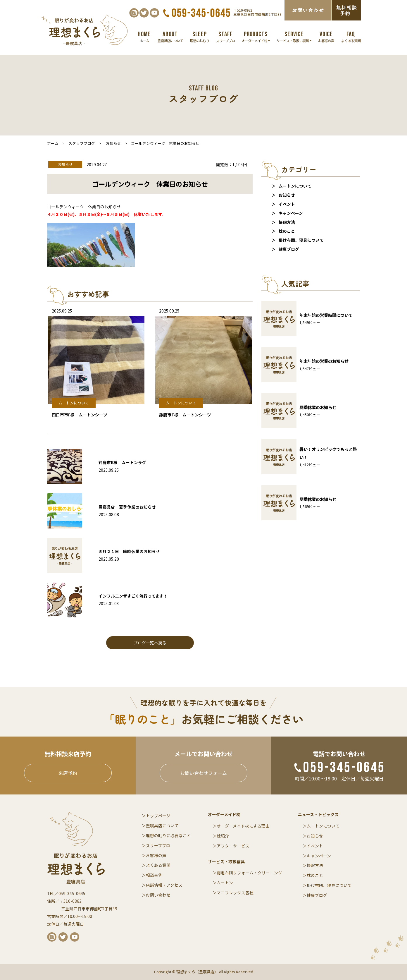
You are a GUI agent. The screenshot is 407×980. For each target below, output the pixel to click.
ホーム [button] (144, 37)
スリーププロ (158, 845)
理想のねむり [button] (199, 37)
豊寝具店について (162, 825)
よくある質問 (158, 865)
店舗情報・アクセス (164, 885)
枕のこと (287, 231)
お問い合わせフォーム (203, 773)
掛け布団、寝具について (301, 240)
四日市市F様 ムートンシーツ (80, 415)
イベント (287, 204)
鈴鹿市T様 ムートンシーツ (185, 415)
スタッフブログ (82, 143)
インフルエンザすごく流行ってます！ (133, 596)
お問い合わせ (158, 895)
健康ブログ (289, 249)
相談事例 (154, 875)
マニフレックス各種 (235, 893)
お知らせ (287, 195)
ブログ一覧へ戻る (150, 643)
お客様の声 (156, 855)
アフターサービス (233, 846)
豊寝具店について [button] (170, 37)
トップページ (158, 816)
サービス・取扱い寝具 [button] (294, 37)
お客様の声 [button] (326, 37)
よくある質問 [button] (351, 37)
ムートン (225, 883)
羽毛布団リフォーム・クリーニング (249, 873)
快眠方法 (287, 222)
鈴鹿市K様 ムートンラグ (122, 462)
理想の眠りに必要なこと (168, 835)
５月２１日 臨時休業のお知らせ (129, 551)
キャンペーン (291, 213)
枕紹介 (223, 836)
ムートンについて (295, 186)
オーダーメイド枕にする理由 (243, 826)
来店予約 (68, 773)
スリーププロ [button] (225, 37)
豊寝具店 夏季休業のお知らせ (127, 507)
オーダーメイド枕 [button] (256, 37)
